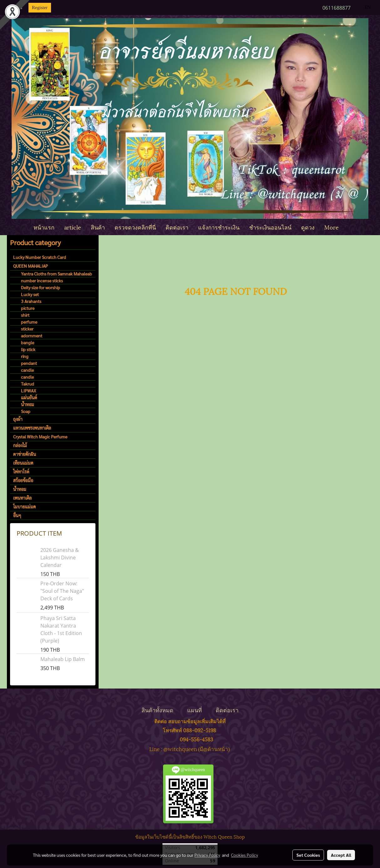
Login (17, 8)
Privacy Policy (207, 855)
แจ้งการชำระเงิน (219, 227)
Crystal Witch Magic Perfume (40, 437)
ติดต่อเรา (177, 227)
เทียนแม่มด (23, 463)
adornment (32, 336)
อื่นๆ (17, 515)
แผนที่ (195, 710)
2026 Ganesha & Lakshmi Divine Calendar (60, 558)
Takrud (28, 384)
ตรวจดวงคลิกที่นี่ (135, 227)
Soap (26, 411)
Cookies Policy (244, 855)
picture (28, 308)
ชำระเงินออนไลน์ (270, 227)
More (331, 227)
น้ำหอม (28, 404)
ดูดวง (308, 227)
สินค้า (98, 227)
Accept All (341, 855)
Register (40, 8)
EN (364, 7)
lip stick (28, 349)
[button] (349, 227)
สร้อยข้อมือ (23, 480)
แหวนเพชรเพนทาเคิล (32, 428)
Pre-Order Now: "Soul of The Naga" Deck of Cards (62, 591)
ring (25, 356)
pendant (29, 363)
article (73, 227)
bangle (28, 342)
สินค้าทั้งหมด (157, 710)
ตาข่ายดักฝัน (25, 454)
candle (27, 370)
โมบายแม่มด (24, 507)
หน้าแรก (44, 227)
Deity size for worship (41, 287)
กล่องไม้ (20, 445)
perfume (29, 322)
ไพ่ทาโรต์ (21, 472)
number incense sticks (42, 280)
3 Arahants (31, 301)
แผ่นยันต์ (29, 397)
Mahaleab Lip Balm (63, 659)
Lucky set (30, 294)
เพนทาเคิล (22, 498)
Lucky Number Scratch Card (40, 257)
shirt (25, 315)
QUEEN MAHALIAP (31, 266)
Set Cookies (308, 855)
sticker (27, 329)
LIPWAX (28, 391)
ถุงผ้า (18, 419)
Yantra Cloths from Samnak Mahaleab (56, 274)
